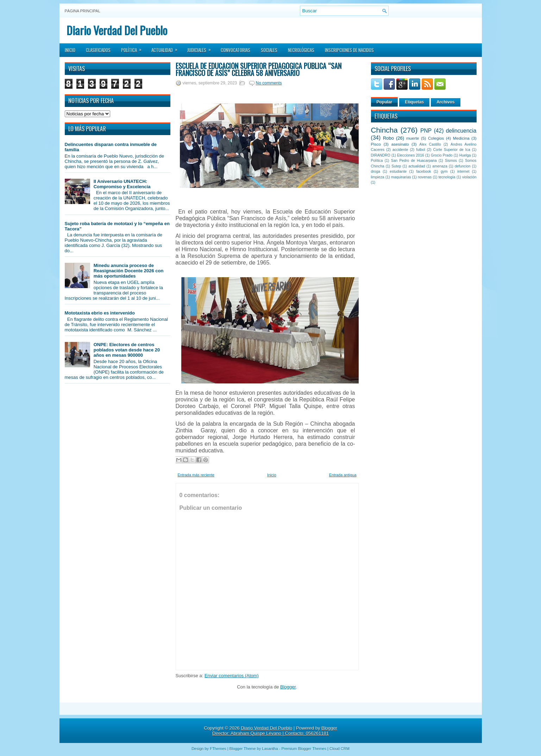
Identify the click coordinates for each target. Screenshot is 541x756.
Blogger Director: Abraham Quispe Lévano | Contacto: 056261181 (275, 731)
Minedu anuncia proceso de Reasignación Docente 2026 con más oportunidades (129, 271)
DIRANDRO (381, 155)
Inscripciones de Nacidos (349, 50)
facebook (424, 171)
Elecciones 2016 (411, 155)
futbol (420, 150)
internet (463, 171)
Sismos (451, 161)
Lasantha (270, 749)
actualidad (417, 166)
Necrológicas (301, 50)
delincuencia (461, 131)
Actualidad (167, 48)
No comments (269, 83)
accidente (400, 150)
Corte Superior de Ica (452, 150)
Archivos (445, 102)
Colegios (436, 138)
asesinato (400, 144)
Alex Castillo (430, 144)
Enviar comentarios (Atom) (232, 676)
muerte (413, 138)
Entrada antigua (343, 475)
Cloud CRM (339, 749)
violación (469, 177)
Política (134, 48)
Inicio (70, 50)
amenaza (440, 166)
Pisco (376, 144)
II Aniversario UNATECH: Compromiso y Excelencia (122, 184)
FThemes (218, 749)
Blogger (288, 687)
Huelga (465, 155)
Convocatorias (235, 50)
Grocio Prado (442, 155)
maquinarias (401, 177)
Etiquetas (414, 102)
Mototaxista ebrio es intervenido (100, 313)
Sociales (269, 50)
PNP (426, 131)
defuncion (463, 166)
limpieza (378, 177)
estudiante (398, 171)
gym (444, 171)
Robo (388, 138)
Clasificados (98, 50)
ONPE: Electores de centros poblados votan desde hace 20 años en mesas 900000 (127, 350)
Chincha (384, 130)
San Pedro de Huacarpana (414, 161)
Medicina (461, 138)
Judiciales (201, 48)
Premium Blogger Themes (304, 749)
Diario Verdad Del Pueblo (117, 30)
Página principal (83, 11)
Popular (385, 102)
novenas (425, 177)
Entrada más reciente (196, 475)
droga (376, 171)
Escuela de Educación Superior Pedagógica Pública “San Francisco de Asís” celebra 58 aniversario (259, 69)
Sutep (396, 166)
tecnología (447, 177)
